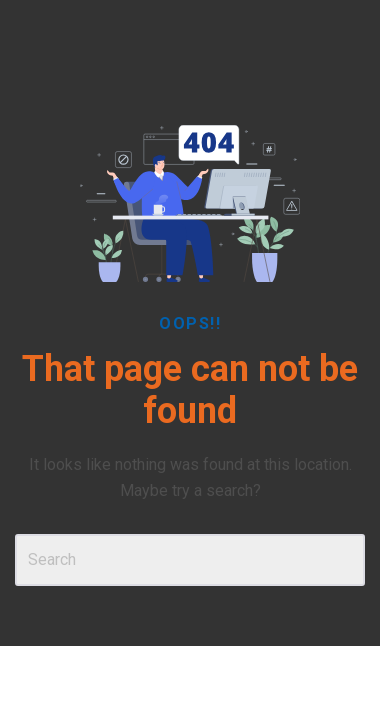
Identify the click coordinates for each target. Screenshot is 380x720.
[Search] (190, 560)
